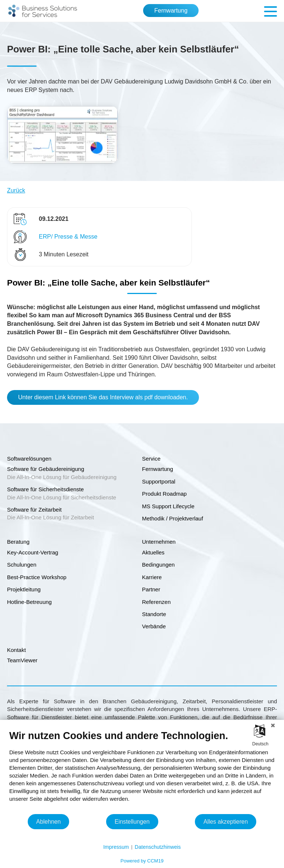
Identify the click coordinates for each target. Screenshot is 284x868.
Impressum (116, 847)
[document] (142, 772)
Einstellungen (132, 822)
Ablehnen (49, 822)
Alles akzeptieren (226, 822)
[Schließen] (273, 725)
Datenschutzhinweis (158, 847)
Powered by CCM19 (142, 861)
